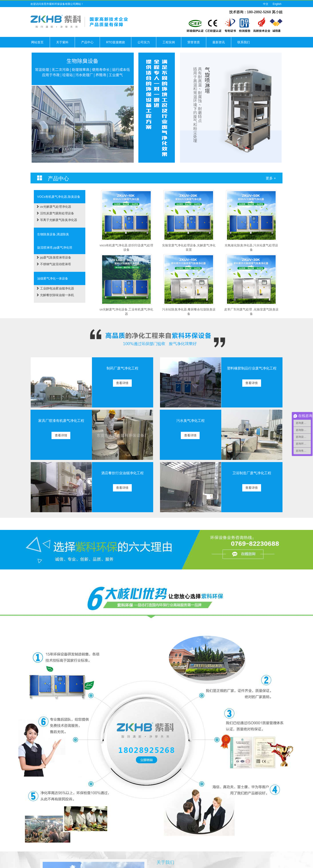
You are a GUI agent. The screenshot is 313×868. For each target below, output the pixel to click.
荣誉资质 (194, 42)
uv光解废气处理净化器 (54, 207)
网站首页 (37, 42)
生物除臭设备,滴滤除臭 (53, 234)
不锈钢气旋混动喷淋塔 (53, 264)
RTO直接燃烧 (115, 42)
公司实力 (144, 42)
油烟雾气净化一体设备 (53, 278)
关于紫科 (62, 42)
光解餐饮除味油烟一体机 (55, 295)
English (277, 4)
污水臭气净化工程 (191, 421)
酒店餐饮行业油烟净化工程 (122, 473)
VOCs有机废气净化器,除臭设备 (59, 197)
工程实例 (169, 42)
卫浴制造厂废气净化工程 (252, 473)
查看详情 (122, 383)
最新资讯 (219, 42)
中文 (266, 4)
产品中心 (87, 42)
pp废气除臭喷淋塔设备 (54, 257)
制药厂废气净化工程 (122, 368)
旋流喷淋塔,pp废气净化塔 (55, 247)
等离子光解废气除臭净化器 (57, 220)
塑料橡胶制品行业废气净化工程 (252, 368)
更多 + (271, 178)
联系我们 (244, 42)
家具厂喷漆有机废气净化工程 (61, 421)
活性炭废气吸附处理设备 (55, 213)
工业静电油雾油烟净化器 (55, 288)
